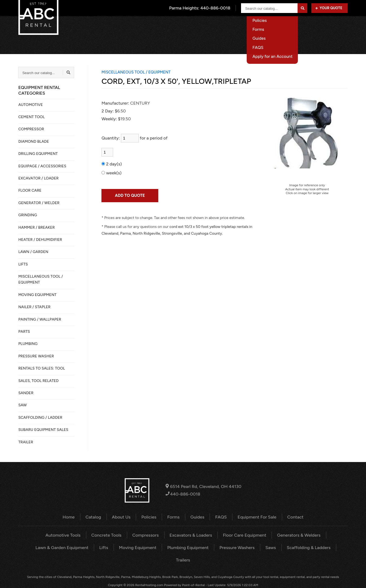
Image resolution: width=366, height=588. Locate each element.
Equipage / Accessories (42, 166)
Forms (174, 517)
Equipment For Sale (302, 26)
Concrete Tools (108, 535)
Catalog (200, 26)
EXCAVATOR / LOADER (39, 178)
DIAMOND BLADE (34, 142)
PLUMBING (28, 344)
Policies (149, 517)
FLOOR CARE (30, 190)
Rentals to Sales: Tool (42, 368)
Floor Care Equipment (244, 535)
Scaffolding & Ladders (294, 547)
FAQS (221, 517)
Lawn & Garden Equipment (51, 547)
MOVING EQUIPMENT (37, 295)
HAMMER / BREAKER (37, 227)
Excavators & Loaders (191, 535)
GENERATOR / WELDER (39, 203)
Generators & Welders (297, 535)
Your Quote (329, 8)
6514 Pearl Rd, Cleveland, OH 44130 (203, 486)
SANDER (26, 393)
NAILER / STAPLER (34, 307)
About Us (227, 26)
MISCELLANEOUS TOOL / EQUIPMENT (41, 279)
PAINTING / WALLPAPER (40, 319)
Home (176, 26)
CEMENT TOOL (32, 117)
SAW (23, 405)
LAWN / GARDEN (33, 252)
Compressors (146, 535)
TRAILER (26, 442)
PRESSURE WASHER (36, 356)
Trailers (334, 547)
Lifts (93, 547)
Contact (340, 26)
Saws (257, 547)
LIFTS (23, 264)
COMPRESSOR (31, 129)
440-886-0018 (183, 494)
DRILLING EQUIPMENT (38, 154)
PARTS (24, 332)
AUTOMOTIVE (31, 105)
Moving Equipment (126, 547)
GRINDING (28, 215)
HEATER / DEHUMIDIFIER (40, 240)
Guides (197, 517)
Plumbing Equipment (176, 547)
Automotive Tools (65, 535)
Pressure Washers (224, 547)
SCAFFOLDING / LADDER (40, 418)
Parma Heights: (200, 8)
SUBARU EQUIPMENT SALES (43, 430)
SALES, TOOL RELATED (39, 381)
